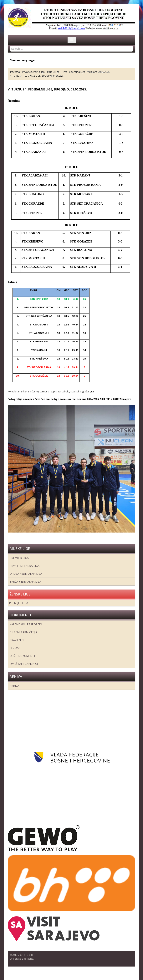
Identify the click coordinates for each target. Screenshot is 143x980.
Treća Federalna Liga (25, 582)
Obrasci (15, 648)
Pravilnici (17, 640)
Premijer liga (19, 558)
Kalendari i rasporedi (26, 624)
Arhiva (14, 686)
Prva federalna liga (25, 566)
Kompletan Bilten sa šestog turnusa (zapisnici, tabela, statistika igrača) (49, 391)
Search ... (10, 46)
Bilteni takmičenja (23, 632)
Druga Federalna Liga (26, 574)
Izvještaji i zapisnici (24, 664)
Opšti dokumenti (22, 656)
